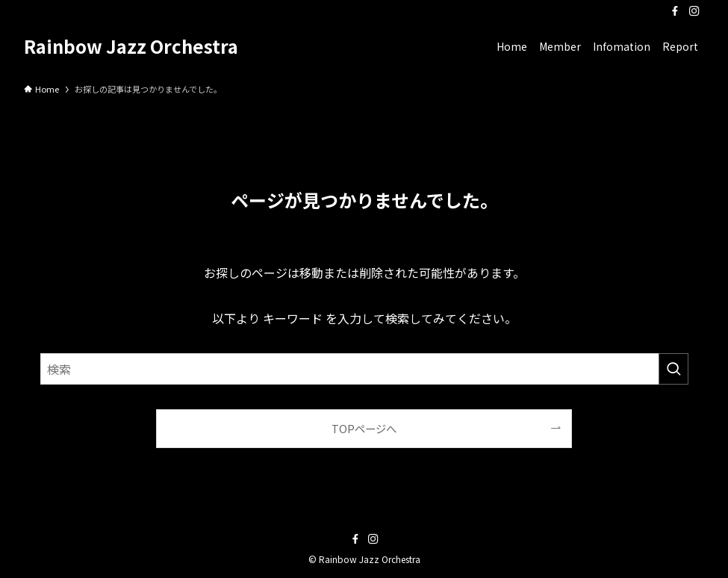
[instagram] (694, 11)
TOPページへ (364, 428)
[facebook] (675, 11)
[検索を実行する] (673, 369)
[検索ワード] (364, 369)
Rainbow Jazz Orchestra (131, 46)
